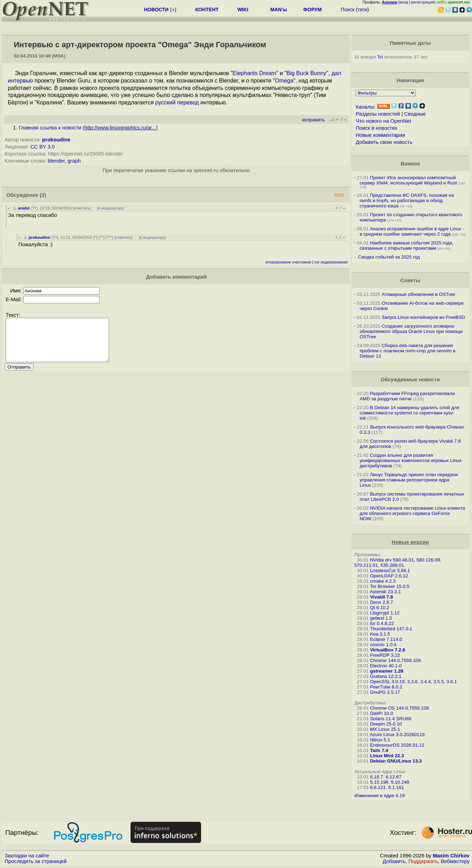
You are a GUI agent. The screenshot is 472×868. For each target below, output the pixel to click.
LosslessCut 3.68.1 (390, 570)
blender (56, 161)
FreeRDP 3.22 (385, 655)
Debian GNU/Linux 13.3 (396, 761)
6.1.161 (396, 787)
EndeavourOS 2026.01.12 (397, 745)
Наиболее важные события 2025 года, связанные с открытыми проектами (406, 245)
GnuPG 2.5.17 (385, 692)
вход (404, 2)
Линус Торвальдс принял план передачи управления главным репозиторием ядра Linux (409, 480)
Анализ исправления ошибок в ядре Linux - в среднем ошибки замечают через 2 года (412, 231)
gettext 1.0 (381, 618)
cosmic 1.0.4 (383, 645)
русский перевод (177, 102)
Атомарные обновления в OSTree (418, 294)
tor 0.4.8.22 (382, 623)
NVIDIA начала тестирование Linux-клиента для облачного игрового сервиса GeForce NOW (412, 513)
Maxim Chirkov (451, 856)
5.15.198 (379, 782)
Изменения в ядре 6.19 (379, 796)
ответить (82, 208)
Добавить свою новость (384, 142)
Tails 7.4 (379, 750)
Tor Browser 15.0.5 (390, 586)
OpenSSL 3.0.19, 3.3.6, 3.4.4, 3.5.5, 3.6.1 (413, 682)
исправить (313, 120)
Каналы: (365, 107)
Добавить (394, 861)
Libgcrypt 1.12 (385, 613)
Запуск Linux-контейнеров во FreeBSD (423, 317)
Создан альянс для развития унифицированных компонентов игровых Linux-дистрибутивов (411, 460)
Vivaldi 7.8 (382, 597)
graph (74, 161)
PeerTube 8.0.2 (386, 687)
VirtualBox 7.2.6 (388, 650)
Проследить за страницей (36, 861)
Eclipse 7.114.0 (386, 639)
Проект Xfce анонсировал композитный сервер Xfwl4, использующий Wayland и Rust (408, 180)
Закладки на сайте (27, 856)
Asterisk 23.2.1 (385, 592)
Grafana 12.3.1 (386, 676)
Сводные (415, 114)
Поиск (348, 10)
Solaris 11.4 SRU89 (391, 719)
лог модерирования (331, 262)
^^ (101, 237)
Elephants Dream (254, 73)
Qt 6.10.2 (380, 608)
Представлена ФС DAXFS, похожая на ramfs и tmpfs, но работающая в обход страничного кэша (407, 201)
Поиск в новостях (376, 128)
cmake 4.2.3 (383, 581)
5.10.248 (400, 782)
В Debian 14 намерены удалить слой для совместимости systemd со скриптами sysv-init (409, 413)
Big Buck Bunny (306, 73)
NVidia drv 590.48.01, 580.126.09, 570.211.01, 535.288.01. (398, 563)
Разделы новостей (378, 114)
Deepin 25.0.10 (386, 724)
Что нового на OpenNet (383, 121)
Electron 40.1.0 (386, 666)
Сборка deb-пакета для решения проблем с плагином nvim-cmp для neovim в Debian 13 (407, 351)
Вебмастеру (455, 861)
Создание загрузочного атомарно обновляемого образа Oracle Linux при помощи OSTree (411, 331)
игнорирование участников (288, 262)
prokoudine (56, 140)
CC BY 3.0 (43, 147)
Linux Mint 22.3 (387, 756)
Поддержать (423, 861)
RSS (339, 195)
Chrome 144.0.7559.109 (395, 660)
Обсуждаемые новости (410, 380)
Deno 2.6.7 (382, 602)
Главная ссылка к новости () (88, 128)
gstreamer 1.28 (387, 671)
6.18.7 (377, 777)
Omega (284, 81)
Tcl (380, 57)
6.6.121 (378, 787)
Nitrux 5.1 (380, 740)
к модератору (111, 208)
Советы (410, 280)
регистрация (423, 2)
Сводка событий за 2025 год (389, 257)
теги (362, 10)
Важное (410, 164)
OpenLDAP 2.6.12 (389, 576)
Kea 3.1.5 (380, 634)
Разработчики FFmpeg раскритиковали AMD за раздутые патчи (407, 396)
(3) (43, 195)
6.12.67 (393, 777)
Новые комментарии (380, 135)
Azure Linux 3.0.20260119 (397, 735)
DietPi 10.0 (382, 713)
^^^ (109, 237)
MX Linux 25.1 (385, 729)
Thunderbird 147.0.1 (391, 629)
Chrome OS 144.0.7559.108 (400, 708)
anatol (24, 208)
